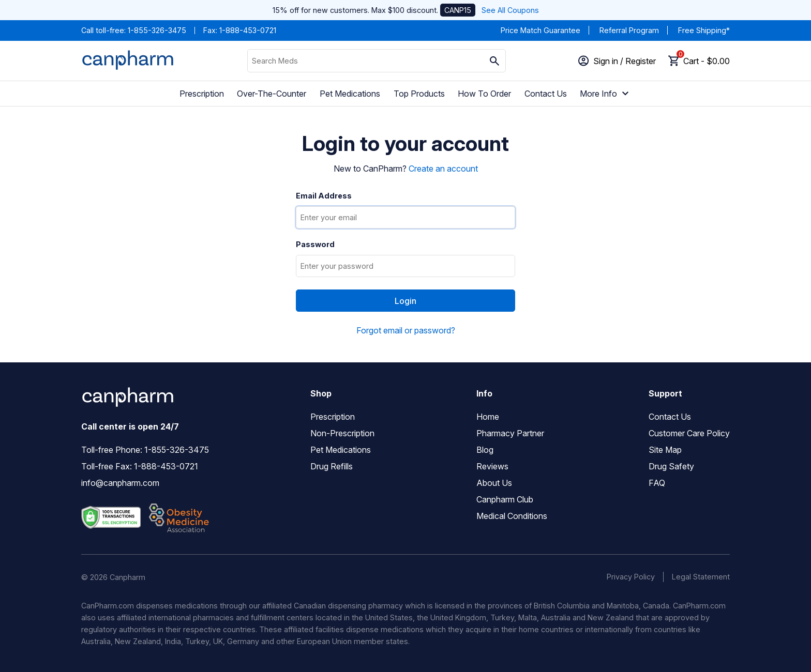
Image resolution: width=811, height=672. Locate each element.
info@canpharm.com (120, 483)
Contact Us (546, 94)
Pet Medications (350, 94)
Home (488, 417)
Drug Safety (671, 466)
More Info (606, 94)
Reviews (492, 466)
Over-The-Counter (272, 94)
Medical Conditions (512, 516)
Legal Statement (701, 577)
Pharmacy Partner (510, 433)
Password (315, 245)
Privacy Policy (631, 577)
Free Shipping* (704, 30)
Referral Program (629, 30)
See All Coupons (510, 10)
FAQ (657, 483)
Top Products (419, 94)
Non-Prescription (342, 433)
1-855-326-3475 (157, 30)
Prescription (202, 94)
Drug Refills (332, 466)
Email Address (324, 196)
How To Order (484, 94)
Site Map (665, 450)
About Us (494, 483)
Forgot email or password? (406, 330)
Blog (485, 450)
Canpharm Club (505, 499)
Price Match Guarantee (540, 30)
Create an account (443, 169)
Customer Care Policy (689, 433)
